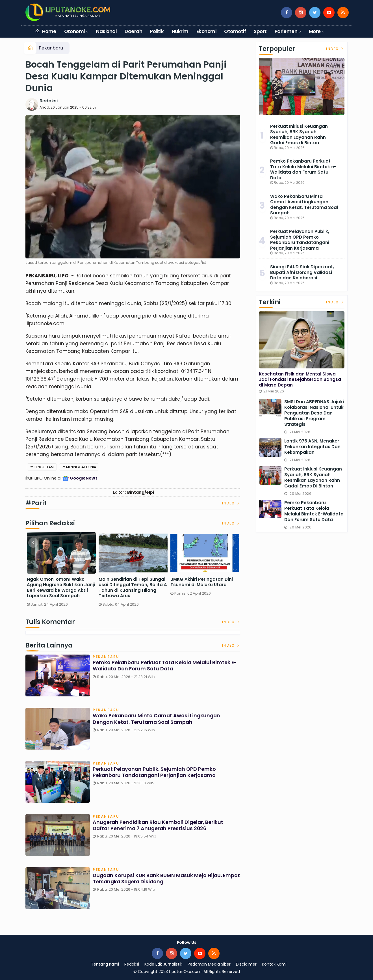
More (315, 31)
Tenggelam (44, 467)
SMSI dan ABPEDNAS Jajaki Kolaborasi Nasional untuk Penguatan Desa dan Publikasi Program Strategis (314, 413)
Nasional (106, 31)
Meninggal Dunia (81, 467)
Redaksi (49, 101)
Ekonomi (206, 31)
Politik (157, 31)
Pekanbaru (51, 48)
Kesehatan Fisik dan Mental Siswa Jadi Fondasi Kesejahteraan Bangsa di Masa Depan (300, 379)
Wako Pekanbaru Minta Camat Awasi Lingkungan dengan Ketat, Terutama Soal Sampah (158, 719)
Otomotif (235, 31)
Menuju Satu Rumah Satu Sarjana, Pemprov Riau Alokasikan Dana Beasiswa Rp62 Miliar (129, 588)
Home (46, 31)
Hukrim (180, 31)
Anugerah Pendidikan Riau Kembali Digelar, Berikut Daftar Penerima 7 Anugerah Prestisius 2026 (159, 826)
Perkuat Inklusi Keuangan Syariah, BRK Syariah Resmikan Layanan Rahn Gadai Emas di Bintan (299, 135)
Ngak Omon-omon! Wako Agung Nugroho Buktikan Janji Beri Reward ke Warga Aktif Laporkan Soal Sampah (204, 588)
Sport (260, 31)
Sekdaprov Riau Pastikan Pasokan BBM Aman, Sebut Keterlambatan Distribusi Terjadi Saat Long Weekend (58, 588)
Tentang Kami (105, 964)
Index (231, 503)
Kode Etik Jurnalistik (163, 964)
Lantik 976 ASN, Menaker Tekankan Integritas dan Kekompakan (312, 447)
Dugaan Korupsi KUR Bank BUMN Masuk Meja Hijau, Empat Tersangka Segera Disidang (159, 879)
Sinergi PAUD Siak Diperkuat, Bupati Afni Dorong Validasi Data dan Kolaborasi (302, 272)
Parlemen (286, 31)
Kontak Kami (274, 964)
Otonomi (74, 31)
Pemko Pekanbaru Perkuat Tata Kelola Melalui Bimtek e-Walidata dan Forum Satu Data (166, 666)
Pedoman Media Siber (209, 964)
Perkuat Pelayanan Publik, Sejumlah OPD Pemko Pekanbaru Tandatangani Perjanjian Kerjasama (156, 773)
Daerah (133, 31)
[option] (61, 572)
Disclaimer (246, 964)
